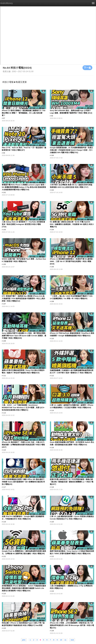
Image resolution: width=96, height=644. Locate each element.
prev (24, 640)
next (72, 640)
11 (65, 640)
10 (61, 640)
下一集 (87, 68)
